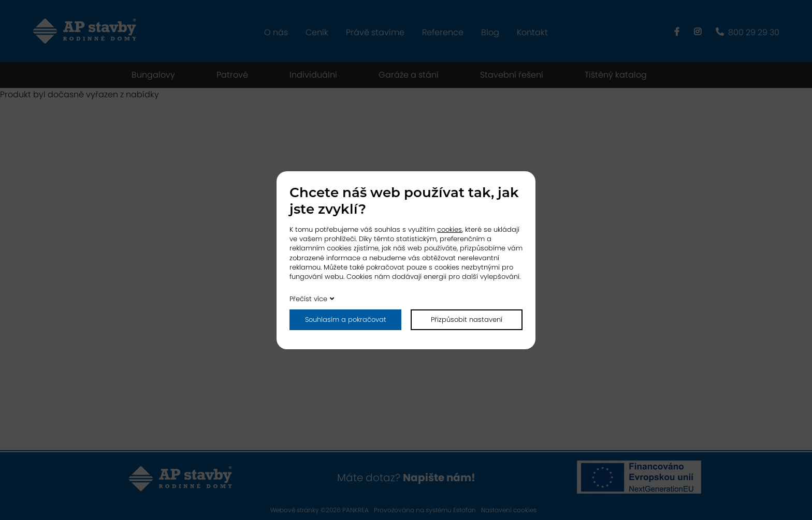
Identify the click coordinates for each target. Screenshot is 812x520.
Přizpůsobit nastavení (467, 320)
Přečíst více (308, 299)
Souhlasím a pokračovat (346, 320)
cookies (450, 229)
